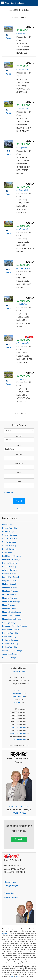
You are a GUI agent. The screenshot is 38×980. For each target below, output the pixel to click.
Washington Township (11, 654)
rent (18, 976)
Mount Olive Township (11, 616)
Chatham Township (10, 538)
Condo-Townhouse (18, 696)
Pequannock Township (11, 630)
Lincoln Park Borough (11, 577)
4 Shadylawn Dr (23, 343)
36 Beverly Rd (22, 190)
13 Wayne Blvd (22, 109)
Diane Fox (9, 893)
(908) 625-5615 (11, 897)
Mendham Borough (10, 587)
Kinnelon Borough (9, 574)
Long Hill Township (10, 580)
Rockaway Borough (10, 640)
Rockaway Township (10, 644)
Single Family (17, 693)
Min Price (19, 454)
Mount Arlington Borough (12, 612)
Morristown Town (9, 609)
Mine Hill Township (10, 595)
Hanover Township (10, 563)
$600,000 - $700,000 (18, 727)
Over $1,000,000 (19, 740)
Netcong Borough (9, 623)
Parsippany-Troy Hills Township (15, 626)
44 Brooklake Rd (23, 268)
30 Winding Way (23, 229)
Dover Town (7, 552)
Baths (19, 482)
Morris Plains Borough (11, 602)
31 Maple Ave (22, 148)
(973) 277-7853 (19, 813)
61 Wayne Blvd (22, 70)
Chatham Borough (9, 535)
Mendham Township (10, 591)
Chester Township (9, 546)
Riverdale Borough (10, 637)
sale (12, 976)
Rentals (17, 702)
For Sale (17, 690)
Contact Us (19, 839)
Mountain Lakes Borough (12, 619)
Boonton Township (9, 528)
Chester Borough (9, 542)
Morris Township (9, 605)
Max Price (19, 463)
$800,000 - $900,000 (18, 733)
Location (19, 436)
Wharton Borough (9, 658)
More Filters (8, 492)
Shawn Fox (10, 882)
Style (19, 445)
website (7, 929)
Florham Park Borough (11, 559)
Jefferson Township (10, 570)
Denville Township (9, 549)
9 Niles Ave (21, 34)
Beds (19, 473)
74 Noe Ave (21, 379)
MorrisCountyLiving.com (16, 3)
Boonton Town (8, 524)
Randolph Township (10, 633)
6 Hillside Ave (22, 304)
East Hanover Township (12, 556)
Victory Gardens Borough (12, 651)
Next (23, 17)
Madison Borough (9, 584)
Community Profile (19, 671)
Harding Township (9, 567)
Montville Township (10, 598)
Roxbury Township (9, 647)
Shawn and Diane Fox (19, 807)
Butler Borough (8, 531)
